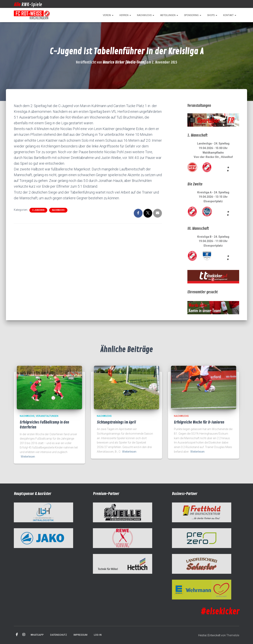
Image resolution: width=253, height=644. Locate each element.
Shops (212, 15)
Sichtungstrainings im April (116, 422)
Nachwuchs (146, 15)
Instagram (24, 635)
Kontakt (230, 15)
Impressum (80, 635)
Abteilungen (169, 15)
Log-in (98, 635)
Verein (108, 15)
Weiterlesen (28, 457)
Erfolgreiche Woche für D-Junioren (199, 422)
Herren (125, 15)
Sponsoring (193, 15)
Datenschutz (59, 635)
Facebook (17, 635)
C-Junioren (38, 210)
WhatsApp (37, 635)
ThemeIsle (233, 635)
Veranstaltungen (47, 416)
